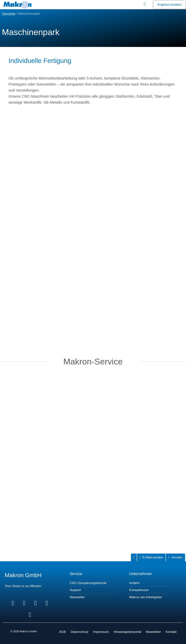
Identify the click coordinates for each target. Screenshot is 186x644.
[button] (145, 4)
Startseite (9, 14)
